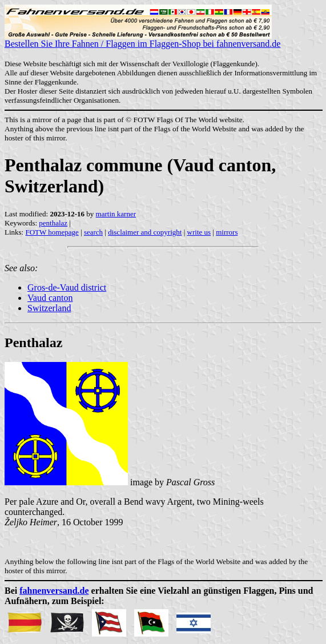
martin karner (116, 214)
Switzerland (49, 308)
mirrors (227, 232)
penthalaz (53, 223)
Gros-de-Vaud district (67, 287)
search (93, 232)
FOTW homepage (52, 232)
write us (199, 232)
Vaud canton (50, 298)
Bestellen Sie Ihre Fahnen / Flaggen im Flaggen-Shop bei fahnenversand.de (142, 40)
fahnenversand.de (54, 591)
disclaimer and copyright (145, 232)
